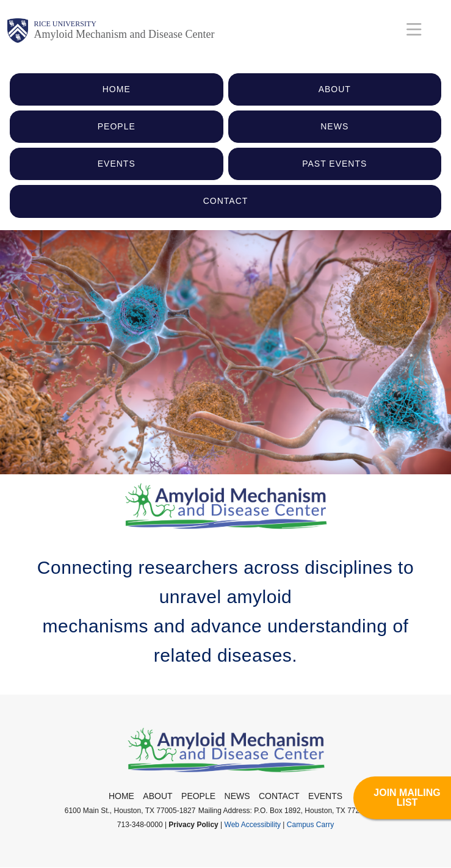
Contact (279, 796)
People (198, 796)
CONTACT (226, 201)
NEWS (334, 126)
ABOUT (335, 89)
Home (121, 796)
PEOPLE (117, 126)
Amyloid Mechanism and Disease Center (124, 34)
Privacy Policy (193, 825)
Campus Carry (310, 825)
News (237, 796)
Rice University (65, 24)
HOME (117, 89)
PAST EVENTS (334, 164)
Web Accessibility (253, 825)
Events (325, 796)
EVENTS (117, 164)
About (157, 796)
